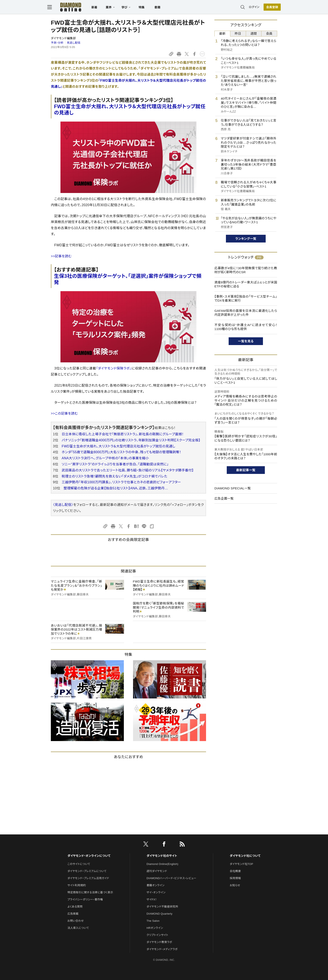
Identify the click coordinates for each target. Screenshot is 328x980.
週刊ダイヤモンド (157, 871)
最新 (222, 34)
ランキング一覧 (246, 239)
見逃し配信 (74, 43)
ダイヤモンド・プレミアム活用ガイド (88, 878)
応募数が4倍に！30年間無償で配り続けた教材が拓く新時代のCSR (246, 270)
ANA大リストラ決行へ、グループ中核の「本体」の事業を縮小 (105, 458)
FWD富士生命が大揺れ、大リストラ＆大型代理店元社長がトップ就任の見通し (119, 446)
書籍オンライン (156, 885)
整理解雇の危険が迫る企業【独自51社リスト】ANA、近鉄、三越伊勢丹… (116, 488)
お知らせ (235, 885)
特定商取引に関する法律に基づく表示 (90, 892)
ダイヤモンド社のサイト (162, 856)
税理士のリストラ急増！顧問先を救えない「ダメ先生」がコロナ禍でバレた (115, 476)
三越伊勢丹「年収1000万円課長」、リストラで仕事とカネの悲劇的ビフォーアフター (121, 482)
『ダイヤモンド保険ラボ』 (114, 368)
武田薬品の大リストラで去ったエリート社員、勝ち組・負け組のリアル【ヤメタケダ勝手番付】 (128, 470)
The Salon (153, 921)
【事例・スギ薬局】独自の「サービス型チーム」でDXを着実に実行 (246, 299)
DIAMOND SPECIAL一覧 (233, 488)
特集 (145, 8)
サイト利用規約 (77, 885)
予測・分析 (57, 43)
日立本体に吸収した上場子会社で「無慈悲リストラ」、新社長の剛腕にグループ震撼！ (123, 434)
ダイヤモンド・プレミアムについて (87, 871)
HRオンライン (155, 928)
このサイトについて (79, 864)
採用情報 (235, 878)
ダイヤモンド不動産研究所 (162, 907)
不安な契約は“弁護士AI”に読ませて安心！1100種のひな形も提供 (246, 327)
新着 (98, 8)
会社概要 (235, 871)
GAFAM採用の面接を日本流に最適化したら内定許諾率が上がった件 (246, 313)
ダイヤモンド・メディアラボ (162, 949)
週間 (254, 34)
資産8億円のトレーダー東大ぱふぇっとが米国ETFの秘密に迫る (246, 284)
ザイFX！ (152, 899)
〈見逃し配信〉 (63, 505)
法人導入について (78, 928)
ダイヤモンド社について (245, 856)
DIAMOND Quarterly (160, 914)
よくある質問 (75, 907)
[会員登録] (269, 7)
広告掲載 (73, 914)
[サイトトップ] (70, 7)
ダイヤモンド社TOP (241, 864)
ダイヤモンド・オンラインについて (89, 856)
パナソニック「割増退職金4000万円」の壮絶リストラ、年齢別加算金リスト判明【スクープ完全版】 (131, 440)
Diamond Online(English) (163, 864)
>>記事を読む (61, 256)
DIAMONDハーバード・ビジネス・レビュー (172, 878)
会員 (269, 34)
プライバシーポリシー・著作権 (85, 899)
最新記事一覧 (246, 470)
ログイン (251, 7)
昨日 (238, 34)
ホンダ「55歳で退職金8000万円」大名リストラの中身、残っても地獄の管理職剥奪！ (121, 452)
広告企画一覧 (224, 498)
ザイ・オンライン (156, 892)
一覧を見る (246, 341)
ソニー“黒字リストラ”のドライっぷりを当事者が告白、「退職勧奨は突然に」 (115, 464)
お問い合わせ (76, 921)
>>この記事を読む (64, 413)
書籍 (161, 8)
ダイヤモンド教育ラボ (159, 942)
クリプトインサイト (158, 935)
